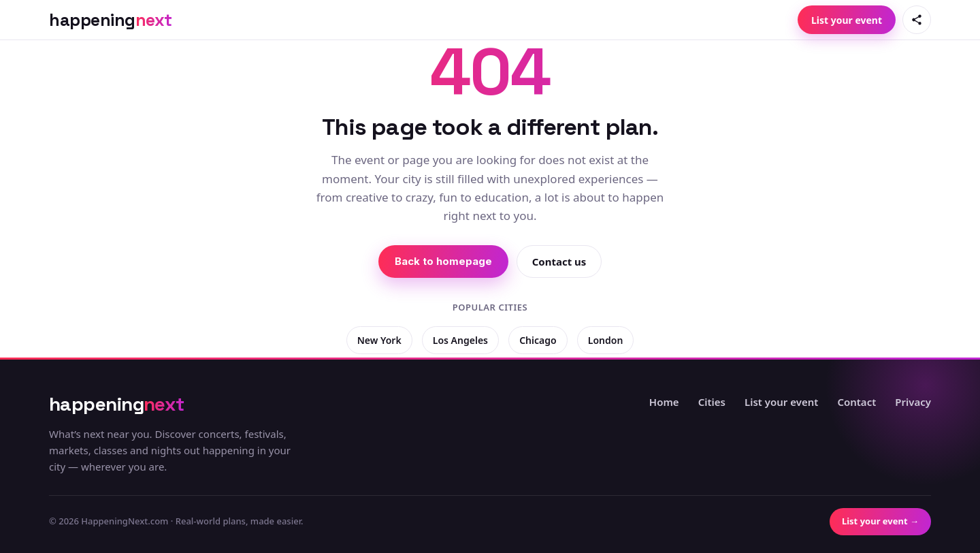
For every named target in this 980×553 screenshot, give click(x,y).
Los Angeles (460, 340)
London (606, 340)
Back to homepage (443, 261)
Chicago (538, 340)
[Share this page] (917, 20)
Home (664, 402)
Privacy (913, 402)
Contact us (559, 262)
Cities (712, 402)
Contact (856, 402)
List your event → (880, 521)
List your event (847, 20)
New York (379, 340)
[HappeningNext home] (111, 20)
